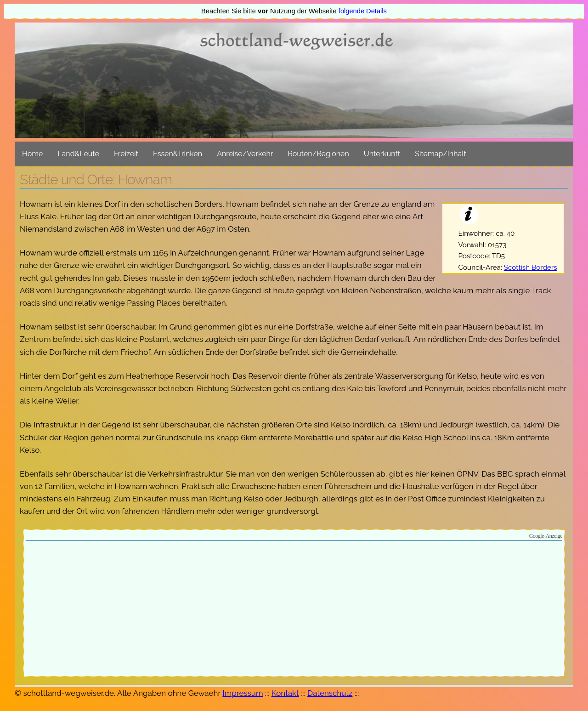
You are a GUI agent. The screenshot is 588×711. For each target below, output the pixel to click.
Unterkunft (382, 154)
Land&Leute (78, 154)
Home (32, 154)
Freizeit (126, 154)
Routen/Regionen (319, 154)
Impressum (243, 693)
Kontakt (285, 693)
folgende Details (363, 11)
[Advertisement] (294, 610)
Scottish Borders (531, 267)
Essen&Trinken (178, 154)
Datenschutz (330, 693)
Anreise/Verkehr (245, 154)
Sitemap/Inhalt (441, 154)
